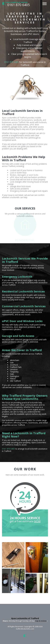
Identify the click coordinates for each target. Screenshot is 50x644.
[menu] (45, 3)
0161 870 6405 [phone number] (19, 5)
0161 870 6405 (11, 62)
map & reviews (41, 621)
